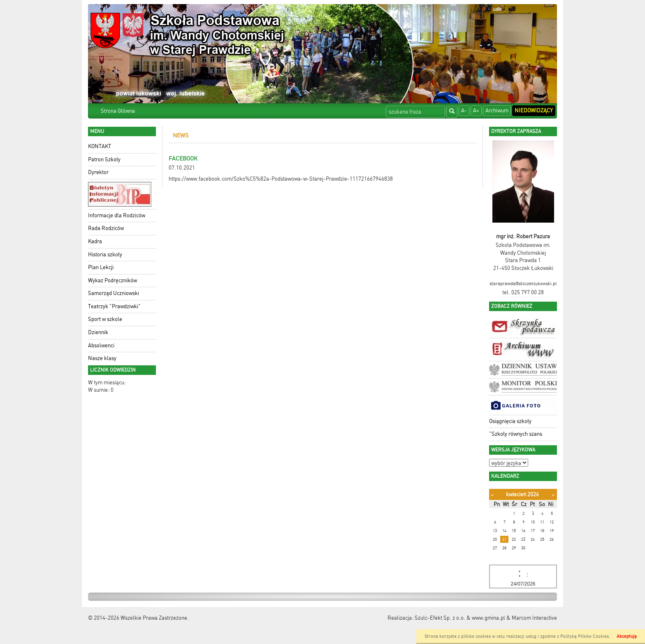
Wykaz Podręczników (113, 280)
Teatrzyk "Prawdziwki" (114, 306)
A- (464, 110)
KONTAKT (100, 146)
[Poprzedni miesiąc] (492, 495)
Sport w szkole (105, 319)
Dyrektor (98, 172)
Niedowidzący (534, 110)
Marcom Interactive (534, 618)
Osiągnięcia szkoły (510, 421)
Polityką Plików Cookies (585, 636)
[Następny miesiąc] (553, 495)
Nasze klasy (102, 358)
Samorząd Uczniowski (114, 293)
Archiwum (497, 110)
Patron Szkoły (104, 159)
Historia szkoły (105, 255)
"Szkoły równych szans (516, 434)
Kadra (95, 241)
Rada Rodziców (106, 228)
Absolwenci (101, 345)
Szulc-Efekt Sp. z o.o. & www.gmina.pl (460, 618)
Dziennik (98, 332)
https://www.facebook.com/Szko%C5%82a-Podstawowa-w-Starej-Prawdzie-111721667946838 (281, 179)
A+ (476, 110)
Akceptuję (627, 636)
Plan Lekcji (101, 267)
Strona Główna (118, 111)
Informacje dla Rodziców (117, 215)
